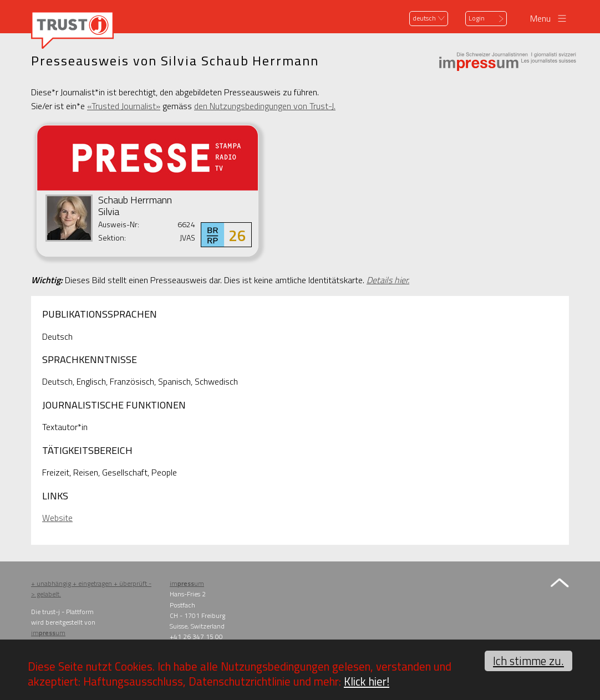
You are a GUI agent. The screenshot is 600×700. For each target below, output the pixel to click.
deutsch (424, 18)
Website (57, 518)
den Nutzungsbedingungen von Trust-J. (265, 106)
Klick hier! (367, 681)
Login (477, 18)
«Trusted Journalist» (124, 106)
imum (48, 633)
